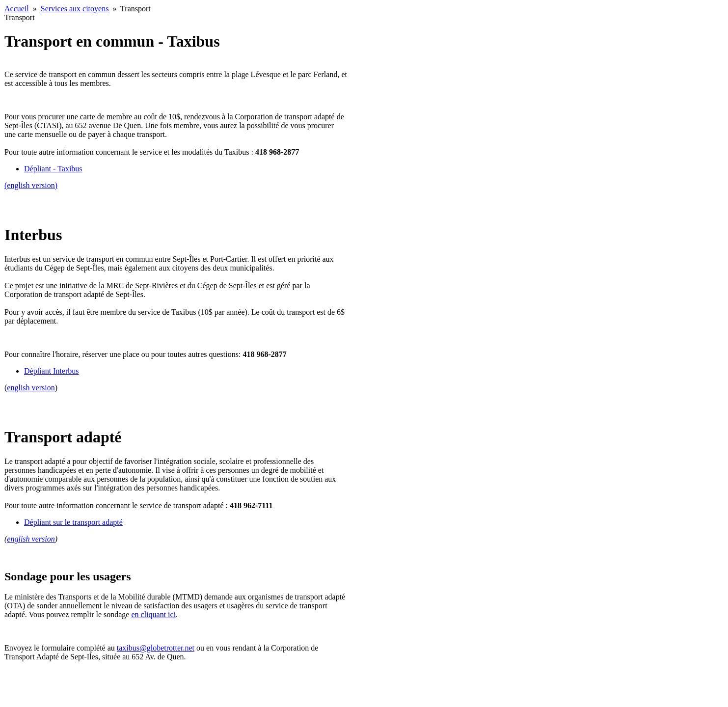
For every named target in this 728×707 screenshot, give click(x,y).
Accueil (17, 9)
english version (31, 388)
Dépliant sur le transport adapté (73, 522)
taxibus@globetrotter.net (156, 648)
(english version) (31, 185)
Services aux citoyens (75, 9)
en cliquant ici (153, 614)
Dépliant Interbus (52, 371)
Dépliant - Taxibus (53, 169)
